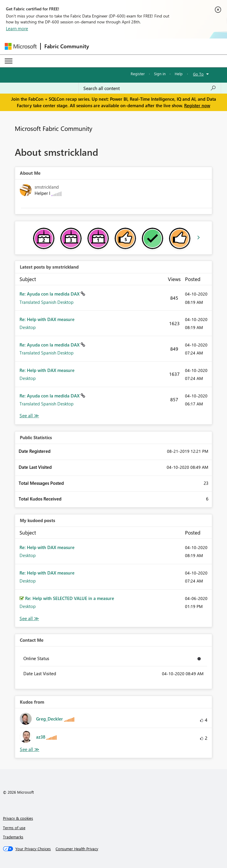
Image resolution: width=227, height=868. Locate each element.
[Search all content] (150, 88)
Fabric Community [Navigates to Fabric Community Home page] (67, 46)
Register (138, 74)
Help (179, 74)
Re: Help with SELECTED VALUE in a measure (70, 598)
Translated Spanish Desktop (47, 302)
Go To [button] (198, 74)
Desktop (28, 327)
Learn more (17, 28)
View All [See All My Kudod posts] (29, 618)
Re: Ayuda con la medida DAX (50, 294)
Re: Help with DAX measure (47, 319)
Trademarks (13, 837)
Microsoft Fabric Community (53, 128)
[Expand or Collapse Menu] (9, 61)
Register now (197, 105)
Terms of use (14, 828)
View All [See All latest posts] (29, 416)
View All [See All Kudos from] (30, 749)
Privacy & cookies (18, 818)
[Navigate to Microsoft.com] (21, 46)
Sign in (160, 74)
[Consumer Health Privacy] (77, 849)
